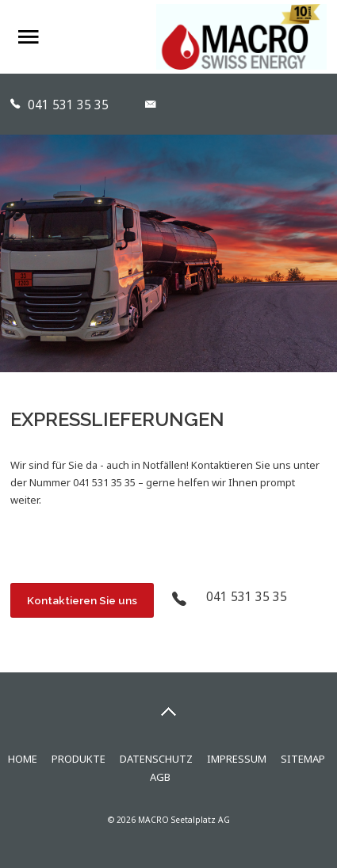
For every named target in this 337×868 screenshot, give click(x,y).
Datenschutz (156, 759)
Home (23, 759)
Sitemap (303, 759)
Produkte (79, 759)
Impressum (237, 759)
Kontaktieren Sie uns (82, 600)
